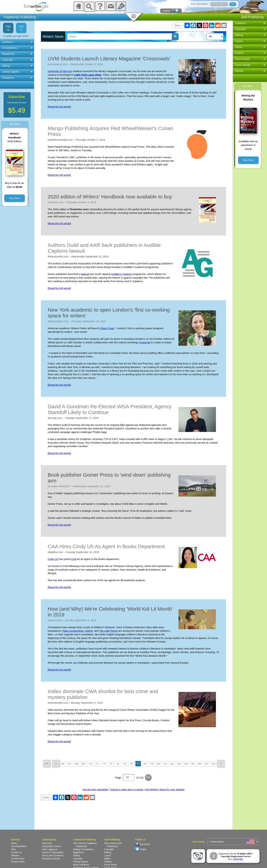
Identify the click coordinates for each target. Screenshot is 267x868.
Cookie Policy (18, 859)
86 (200, 764)
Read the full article (59, 107)
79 (152, 764)
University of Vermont (60, 71)
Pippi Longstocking (73, 631)
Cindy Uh (53, 559)
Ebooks (239, 71)
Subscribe (47, 843)
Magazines (8, 54)
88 (213, 764)
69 (84, 764)
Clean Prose (107, 328)
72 (104, 764)
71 (97, 764)
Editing (6, 66)
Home (14, 843)
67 (70, 764)
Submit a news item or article (127, 790)
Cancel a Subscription (53, 852)
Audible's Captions (122, 274)
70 (90, 764)
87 (207, 764)
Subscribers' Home (51, 846)
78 (145, 764)
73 (111, 764)
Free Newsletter (19, 846)
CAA (74, 559)
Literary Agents (11, 72)
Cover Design (243, 65)
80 (159, 764)
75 (125, 764)
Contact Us (16, 852)
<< (47, 763)
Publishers (8, 78)
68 (77, 764)
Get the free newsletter (96, 790)
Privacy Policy (18, 862)
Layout (239, 41)
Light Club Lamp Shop (88, 75)
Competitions (10, 48)
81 (166, 764)
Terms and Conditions (53, 855)
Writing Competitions (83, 849)
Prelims (239, 53)
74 (118, 764)
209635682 (238, 859)
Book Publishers (81, 865)
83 (179, 764)
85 (193, 764)
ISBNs (239, 47)
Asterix (89, 631)
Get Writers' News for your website (165, 790)
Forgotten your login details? (16, 36)
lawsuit (85, 274)
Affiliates (15, 855)
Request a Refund (51, 859)
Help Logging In (50, 849)
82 (172, 764)
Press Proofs (242, 59)
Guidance (7, 42)
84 (186, 764)
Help (13, 849)
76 (131, 764)
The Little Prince (108, 631)
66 (63, 764)
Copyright (7, 60)
